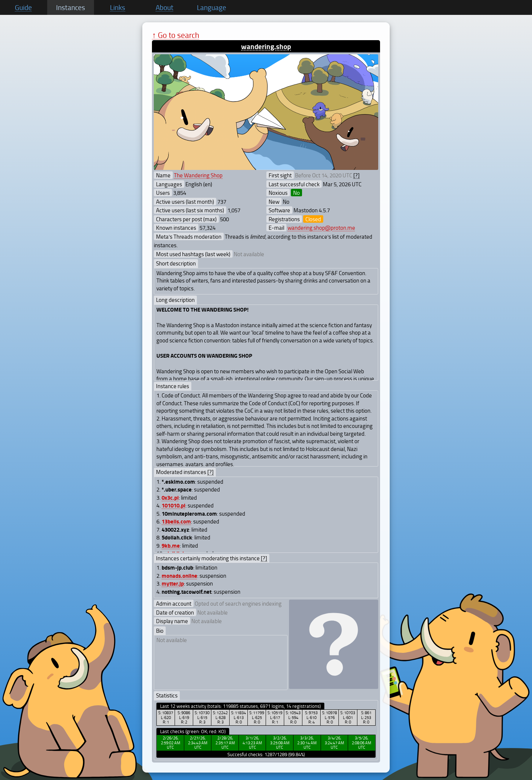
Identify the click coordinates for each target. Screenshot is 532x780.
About (165, 7)
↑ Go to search (176, 35)
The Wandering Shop (198, 175)
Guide (23, 7)
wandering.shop (266, 46)
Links (118, 7)
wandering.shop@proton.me (321, 228)
